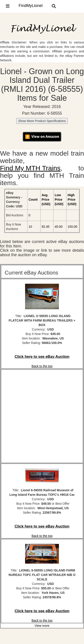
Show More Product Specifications (42, 121)
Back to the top (42, 366)
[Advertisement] (42, 416)
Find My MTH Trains (30, 168)
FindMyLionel (31, 6)
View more (42, 626)
